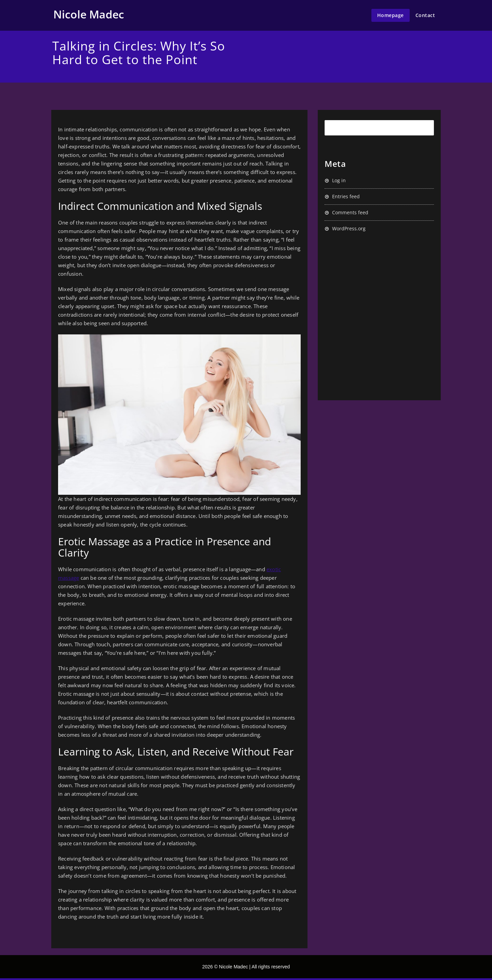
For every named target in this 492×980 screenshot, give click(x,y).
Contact (425, 15)
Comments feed (350, 212)
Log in (339, 180)
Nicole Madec (89, 14)
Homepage (391, 15)
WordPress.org (349, 228)
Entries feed (346, 196)
